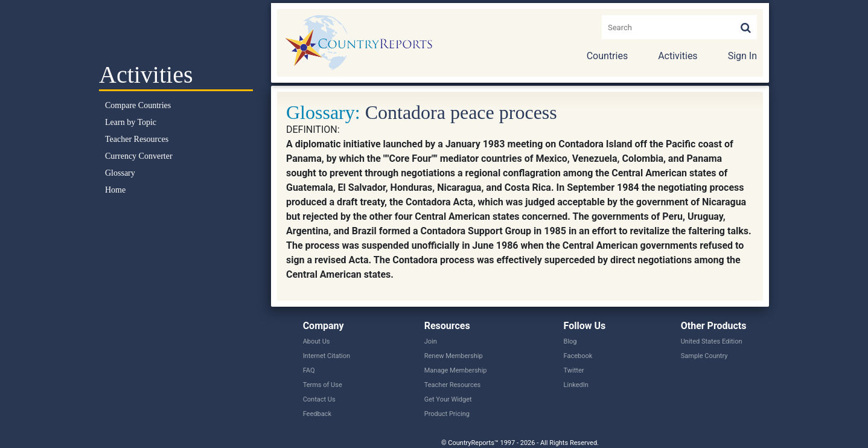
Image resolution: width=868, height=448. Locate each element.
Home (115, 190)
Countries (607, 56)
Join (431, 341)
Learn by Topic (131, 122)
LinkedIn (576, 385)
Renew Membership (454, 356)
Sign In (742, 56)
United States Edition (712, 341)
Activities (678, 56)
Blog (570, 341)
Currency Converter (139, 156)
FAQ (309, 370)
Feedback (317, 414)
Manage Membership (456, 370)
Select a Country (176, 30)
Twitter (574, 370)
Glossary (120, 173)
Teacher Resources (137, 139)
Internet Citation (327, 356)
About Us (317, 341)
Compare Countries (138, 105)
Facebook (578, 356)
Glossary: (323, 112)
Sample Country (704, 356)
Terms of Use (323, 385)
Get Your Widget (448, 399)
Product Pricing (447, 414)
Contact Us (319, 399)
